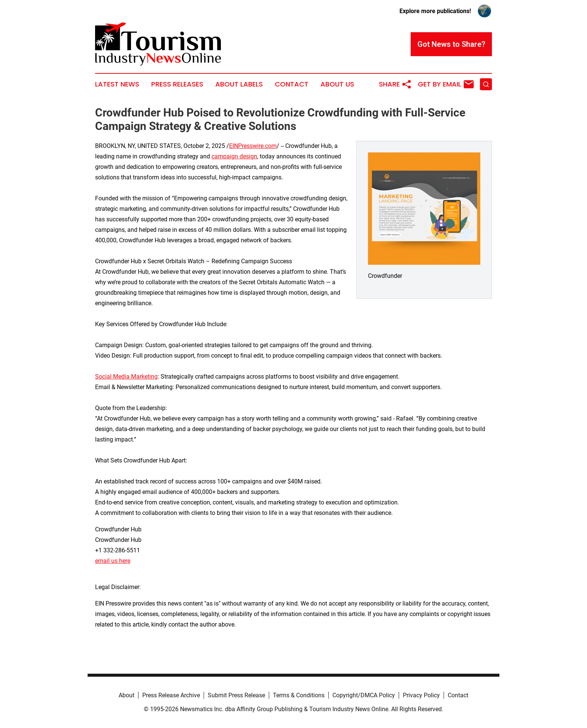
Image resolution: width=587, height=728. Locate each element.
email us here (113, 561)
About (127, 695)
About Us (337, 84)
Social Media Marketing (126, 377)
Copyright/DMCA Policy (364, 695)
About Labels (239, 84)
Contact (292, 84)
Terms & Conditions (299, 695)
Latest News (117, 84)
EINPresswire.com (253, 146)
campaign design (234, 156)
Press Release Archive (171, 695)
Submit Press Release (236, 695)
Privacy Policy (421, 695)
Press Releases (177, 84)
